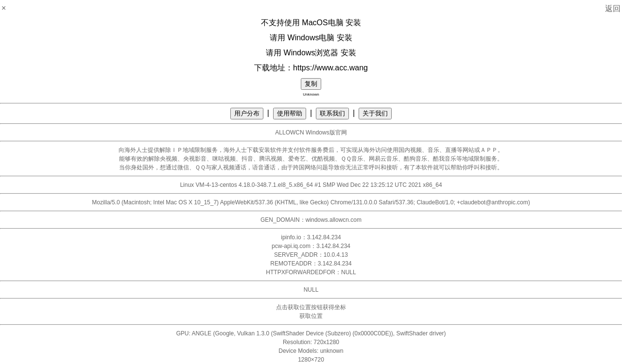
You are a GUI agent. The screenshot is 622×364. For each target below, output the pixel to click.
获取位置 (311, 316)
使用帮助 (290, 113)
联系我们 (332, 113)
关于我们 (375, 113)
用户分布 (247, 113)
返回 (613, 8)
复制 (311, 84)
